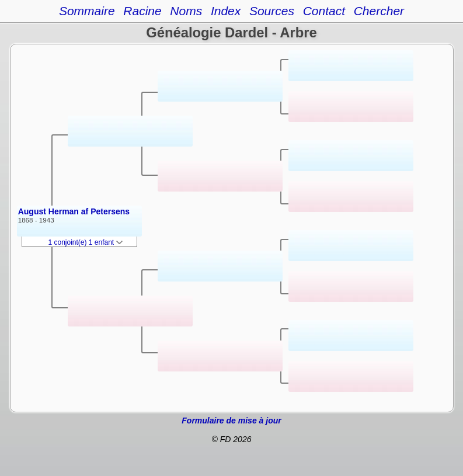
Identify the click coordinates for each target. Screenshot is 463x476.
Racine (142, 11)
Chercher (379, 11)
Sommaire (87, 11)
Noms (186, 11)
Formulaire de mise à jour (231, 421)
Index (226, 11)
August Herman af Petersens (74, 211)
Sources (272, 11)
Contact (324, 11)
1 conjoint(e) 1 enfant (86, 242)
